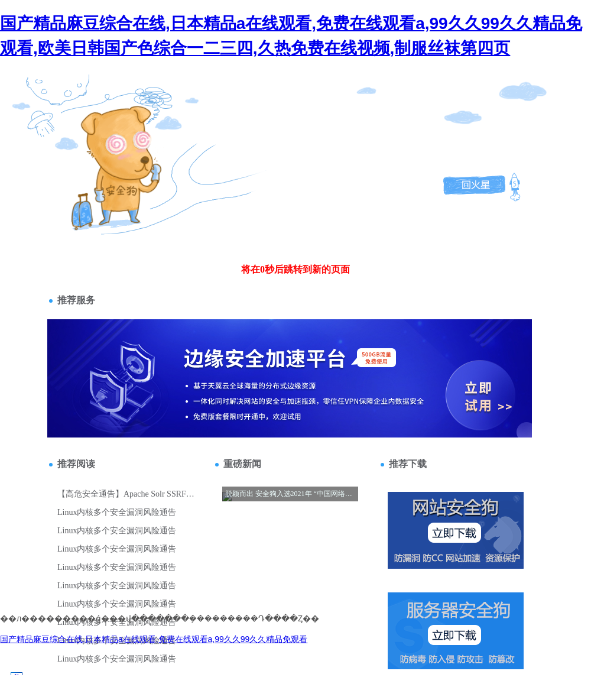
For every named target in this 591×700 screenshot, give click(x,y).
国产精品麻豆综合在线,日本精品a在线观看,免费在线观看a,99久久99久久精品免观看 (154, 639)
